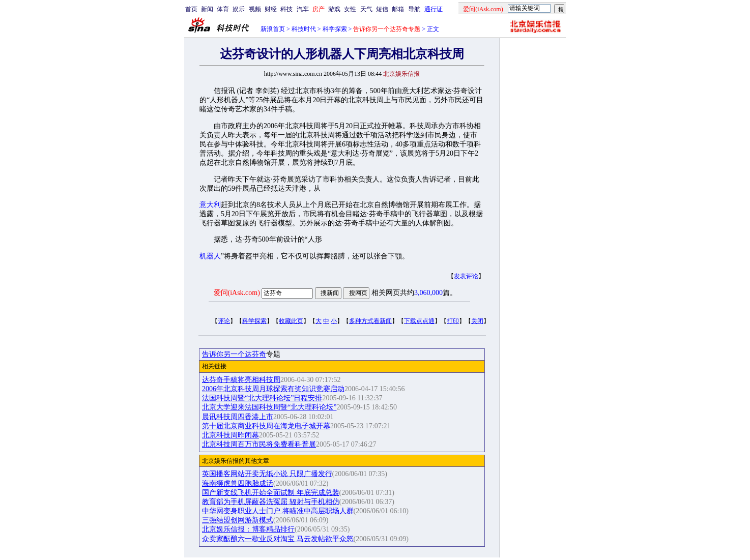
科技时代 (304, 29)
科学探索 (335, 29)
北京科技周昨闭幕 (230, 435)
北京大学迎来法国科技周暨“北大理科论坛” (269, 407)
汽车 (303, 9)
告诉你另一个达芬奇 (234, 354)
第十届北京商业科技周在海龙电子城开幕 (266, 426)
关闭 (477, 321)
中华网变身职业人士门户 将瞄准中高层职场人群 (278, 511)
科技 (286, 9)
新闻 (207, 9)
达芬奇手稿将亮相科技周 (241, 380)
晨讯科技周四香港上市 (238, 417)
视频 (255, 9)
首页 (191, 9)
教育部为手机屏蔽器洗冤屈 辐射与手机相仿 (271, 502)
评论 (224, 321)
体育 (223, 9)
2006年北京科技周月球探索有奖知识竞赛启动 (273, 389)
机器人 (210, 256)
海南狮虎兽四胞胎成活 (238, 483)
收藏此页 (291, 321)
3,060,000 (428, 293)
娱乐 (239, 9)
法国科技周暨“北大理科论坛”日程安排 (262, 398)
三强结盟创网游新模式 (238, 520)
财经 (271, 9)
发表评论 (466, 276)
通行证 (434, 9)
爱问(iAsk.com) (237, 293)
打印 (453, 321)
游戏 (334, 9)
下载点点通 (419, 321)
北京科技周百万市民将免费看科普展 (259, 444)
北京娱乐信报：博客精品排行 (248, 529)
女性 (350, 9)
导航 (414, 9)
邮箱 (398, 9)
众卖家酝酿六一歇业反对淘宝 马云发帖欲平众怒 (278, 539)
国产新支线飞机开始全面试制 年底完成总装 (271, 493)
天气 (366, 9)
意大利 (210, 205)
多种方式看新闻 (370, 321)
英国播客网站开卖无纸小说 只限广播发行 (267, 474)
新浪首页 (273, 29)
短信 (382, 9)
